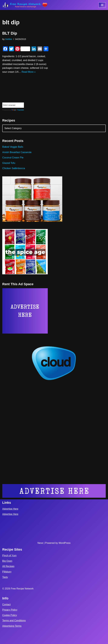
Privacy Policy (10, 610)
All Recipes (8, 566)
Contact (6, 604)
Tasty (5, 577)
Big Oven (7, 561)
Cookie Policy (10, 615)
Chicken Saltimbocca (14, 168)
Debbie (9, 39)
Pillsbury (7, 572)
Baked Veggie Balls (13, 147)
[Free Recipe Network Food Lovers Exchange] (25, 5)
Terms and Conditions (14, 620)
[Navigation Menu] (102, 5)
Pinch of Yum (9, 556)
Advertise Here (10, 509)
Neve (40, 543)
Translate (18, 110)
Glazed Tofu (9, 163)
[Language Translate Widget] (13, 105)
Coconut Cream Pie (13, 158)
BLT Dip (10, 33)
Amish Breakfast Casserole (17, 152)
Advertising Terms (12, 626)
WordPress (65, 543)
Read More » (29, 72)
